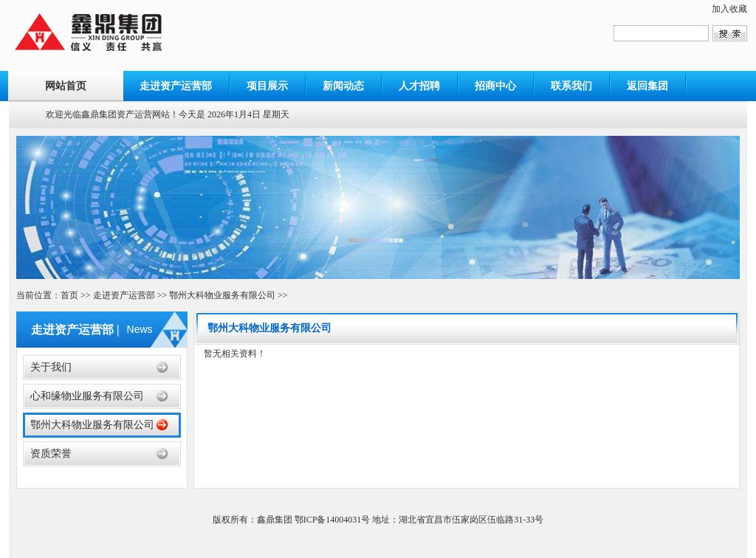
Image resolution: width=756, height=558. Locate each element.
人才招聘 (419, 86)
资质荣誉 (51, 454)
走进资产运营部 (176, 86)
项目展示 (267, 86)
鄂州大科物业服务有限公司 (222, 295)
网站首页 (66, 86)
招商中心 (495, 86)
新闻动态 (343, 86)
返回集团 (647, 86)
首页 (69, 295)
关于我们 (51, 367)
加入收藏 (729, 9)
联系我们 (571, 86)
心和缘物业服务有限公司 (87, 396)
